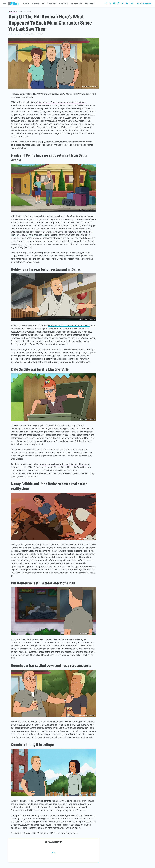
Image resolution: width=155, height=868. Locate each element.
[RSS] (127, 4)
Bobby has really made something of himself (69, 325)
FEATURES (90, 3)
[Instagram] (118, 4)
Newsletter (144, 3)
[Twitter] (110, 4)
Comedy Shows (25, 12)
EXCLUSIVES (76, 3)
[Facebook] (106, 4)
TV (43, 3)
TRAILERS (52, 3)
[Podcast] (132, 3)
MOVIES (35, 3)
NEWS (26, 3)
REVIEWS (64, 3)
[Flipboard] (123, 4)
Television (13, 12)
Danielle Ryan (16, 34)
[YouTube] (114, 4)
